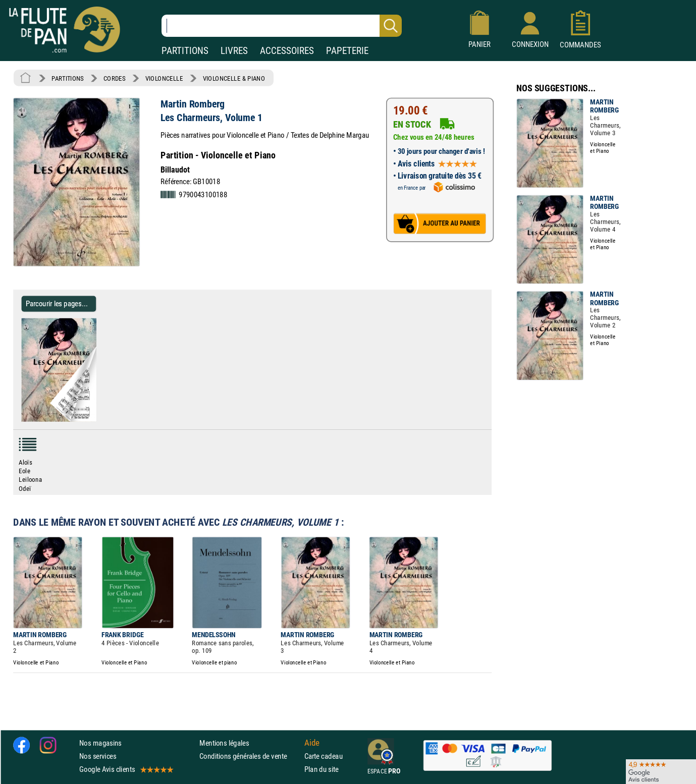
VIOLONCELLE (164, 78)
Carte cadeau (324, 756)
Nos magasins (100, 743)
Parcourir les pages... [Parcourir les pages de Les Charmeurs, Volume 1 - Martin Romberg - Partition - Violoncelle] (57, 303)
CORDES (114, 78)
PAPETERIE (347, 51)
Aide (312, 743)
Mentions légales (224, 743)
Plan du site (322, 769)
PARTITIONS (185, 51)
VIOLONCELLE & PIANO (234, 78)
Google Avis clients (126, 769)
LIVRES (234, 51)
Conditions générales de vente (250, 756)
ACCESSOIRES (287, 51)
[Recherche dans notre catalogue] (282, 26)
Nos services (98, 756)
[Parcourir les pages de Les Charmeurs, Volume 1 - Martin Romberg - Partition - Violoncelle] (92, 419)
